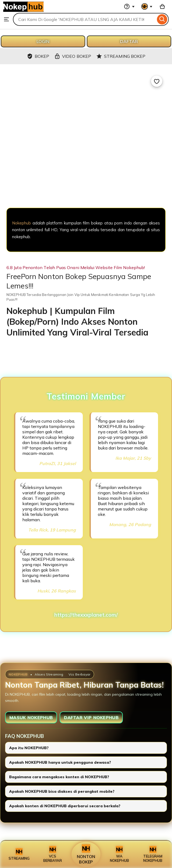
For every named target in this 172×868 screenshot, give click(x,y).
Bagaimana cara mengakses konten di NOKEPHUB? (59, 777)
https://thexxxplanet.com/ (86, 615)
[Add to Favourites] (157, 81)
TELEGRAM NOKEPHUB (153, 854)
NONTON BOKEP (86, 854)
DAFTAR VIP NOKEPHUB (91, 717)
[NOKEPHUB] (86, 180)
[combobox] (84, 19)
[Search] (162, 19)
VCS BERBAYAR (53, 854)
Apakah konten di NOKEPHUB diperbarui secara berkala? (65, 806)
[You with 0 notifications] (147, 6)
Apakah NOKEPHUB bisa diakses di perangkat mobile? (62, 791)
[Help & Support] (129, 6)
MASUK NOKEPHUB (31, 717)
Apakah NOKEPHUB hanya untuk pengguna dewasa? (60, 762)
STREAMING (19, 854)
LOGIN (43, 41)
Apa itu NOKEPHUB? (29, 748)
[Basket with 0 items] (162, 6)
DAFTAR (129, 41)
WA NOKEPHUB (119, 854)
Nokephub (21, 223)
